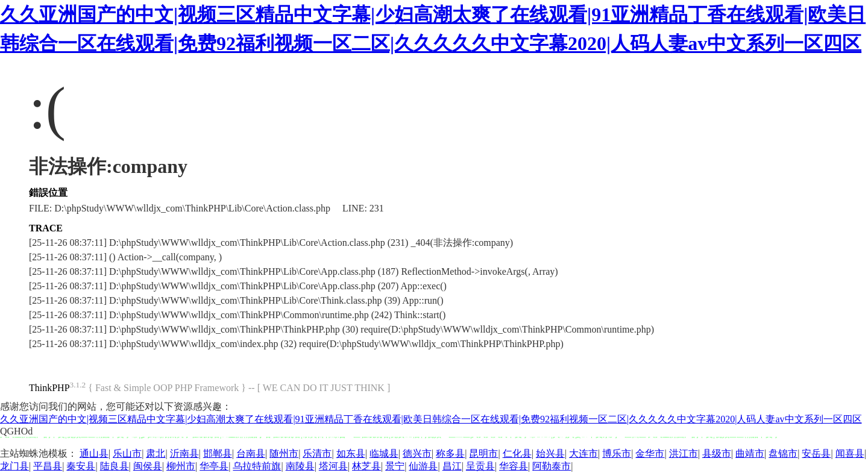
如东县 (351, 453)
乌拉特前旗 (257, 466)
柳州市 (181, 466)
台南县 (251, 453)
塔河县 (333, 466)
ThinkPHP (49, 388)
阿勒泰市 (552, 466)
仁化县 (517, 453)
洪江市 (684, 453)
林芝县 (366, 466)
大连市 (583, 453)
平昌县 (48, 466)
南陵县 (300, 466)
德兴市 (417, 453)
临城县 (384, 453)
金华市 (650, 453)
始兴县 (550, 453)
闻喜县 (850, 453)
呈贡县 (480, 466)
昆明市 (483, 453)
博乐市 (617, 453)
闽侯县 (148, 466)
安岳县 (816, 453)
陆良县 (115, 466)
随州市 (284, 453)
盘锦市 (783, 453)
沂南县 (184, 453)
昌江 (452, 466)
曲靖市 (750, 453)
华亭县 (214, 466)
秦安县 (81, 466)
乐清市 (317, 453)
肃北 (156, 453)
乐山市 (127, 453)
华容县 (514, 466)
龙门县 (14, 466)
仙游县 (423, 466)
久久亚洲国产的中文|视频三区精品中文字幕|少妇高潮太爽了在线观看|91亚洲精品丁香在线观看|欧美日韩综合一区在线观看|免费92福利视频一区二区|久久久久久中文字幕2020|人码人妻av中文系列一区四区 (431, 419)
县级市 (717, 453)
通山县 (94, 453)
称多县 (450, 453)
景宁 (395, 466)
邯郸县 (218, 453)
